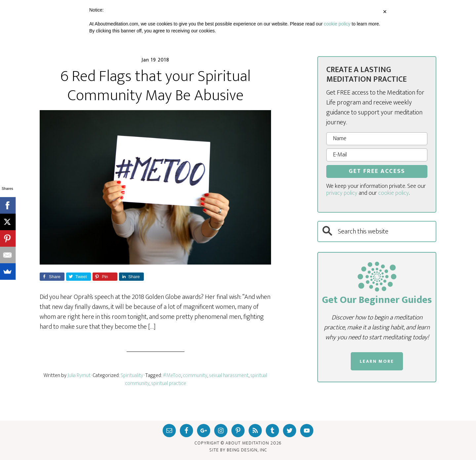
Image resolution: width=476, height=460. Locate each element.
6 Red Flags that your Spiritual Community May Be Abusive (156, 86)
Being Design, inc (247, 450)
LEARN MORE (377, 361)
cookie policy (394, 193)
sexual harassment (229, 376)
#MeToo (172, 376)
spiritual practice (169, 383)
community (195, 376)
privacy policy (342, 193)
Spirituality (132, 376)
